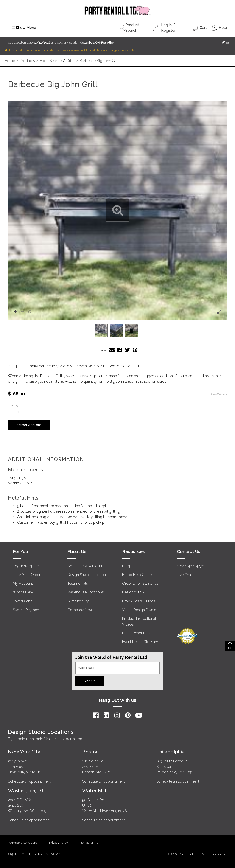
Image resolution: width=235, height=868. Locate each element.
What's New (23, 592)
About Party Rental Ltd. (86, 566)
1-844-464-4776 (190, 566)
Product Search (129, 28)
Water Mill (94, 790)
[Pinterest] (128, 715)
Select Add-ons (29, 425)
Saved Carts (23, 601)
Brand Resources (136, 633)
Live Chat (185, 575)
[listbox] (117, 331)
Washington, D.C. (27, 790)
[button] (117, 210)
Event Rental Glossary (140, 642)
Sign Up (90, 681)
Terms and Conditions (23, 842)
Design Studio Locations (88, 575)
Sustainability (78, 601)
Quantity (13, 405)
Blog (126, 566)
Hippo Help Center (137, 575)
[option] (101, 331)
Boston (90, 751)
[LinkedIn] (106, 715)
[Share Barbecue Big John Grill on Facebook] (120, 350)
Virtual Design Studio (139, 610)
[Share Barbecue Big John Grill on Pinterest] (135, 350)
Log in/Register (26, 566)
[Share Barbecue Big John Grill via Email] (112, 350)
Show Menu (24, 28)
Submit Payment (27, 610)
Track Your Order (27, 575)
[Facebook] (96, 715)
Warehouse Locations (86, 592)
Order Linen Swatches (140, 583)
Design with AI (134, 592)
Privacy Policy (59, 842)
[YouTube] (139, 715)
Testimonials (78, 583)
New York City (24, 751)
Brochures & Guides (139, 601)
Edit (226, 42)
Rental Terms (89, 842)
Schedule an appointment (29, 781)
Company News (81, 610)
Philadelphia (171, 751)
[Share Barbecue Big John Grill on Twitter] (127, 350)
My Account (23, 583)
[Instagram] (117, 715)
